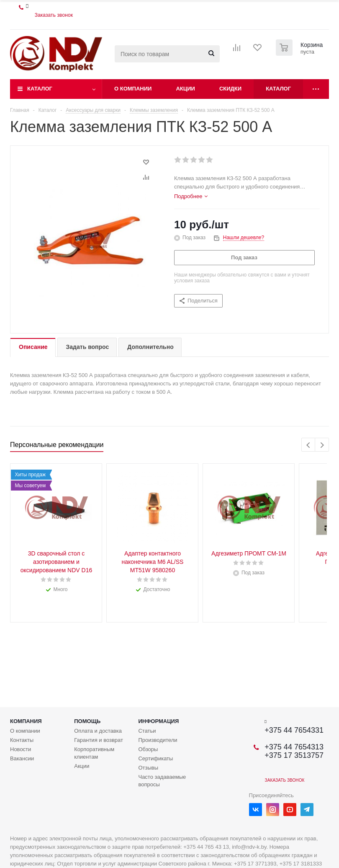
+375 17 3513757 (294, 755)
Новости (21, 749)
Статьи (147, 731)
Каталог (40, 89)
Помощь (87, 721)
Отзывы (148, 768)
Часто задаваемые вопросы (162, 781)
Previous (309, 445)
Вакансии (22, 758)
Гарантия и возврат (99, 740)
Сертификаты (155, 758)
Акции (185, 89)
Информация (158, 721)
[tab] (191, 196)
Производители (158, 740)
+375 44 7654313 (294, 747)
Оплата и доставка (98, 731)
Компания (26, 721)
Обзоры (148, 749)
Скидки (230, 89)
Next (322, 445)
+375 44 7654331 (294, 730)
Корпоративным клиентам (94, 753)
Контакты (22, 740)
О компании (133, 89)
